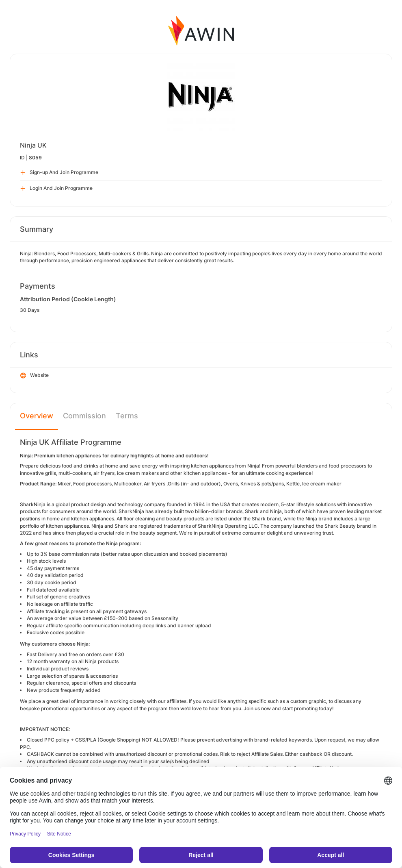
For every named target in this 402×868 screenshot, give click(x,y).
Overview (37, 416)
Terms (127, 416)
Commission (84, 416)
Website (35, 376)
